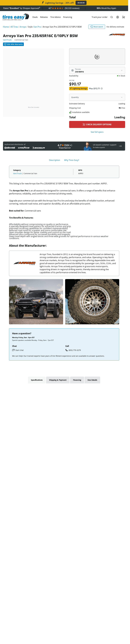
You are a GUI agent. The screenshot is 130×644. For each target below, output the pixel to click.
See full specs (97, 132)
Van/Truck (7, 40)
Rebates (44, 17)
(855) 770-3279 (73, 350)
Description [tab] (55, 160)
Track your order (100, 17)
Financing (68, 17)
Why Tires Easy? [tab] (72, 160)
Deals (35, 17)
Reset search (97, 27)
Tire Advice (55, 17)
